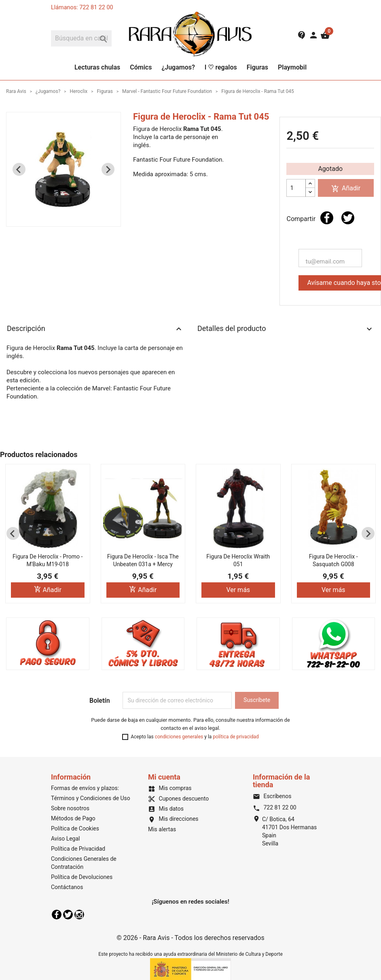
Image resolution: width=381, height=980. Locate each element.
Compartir (327, 218)
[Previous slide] (19, 169)
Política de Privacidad (78, 849)
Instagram (79, 915)
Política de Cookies (75, 828)
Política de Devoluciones (82, 877)
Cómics (141, 67)
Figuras (257, 67)
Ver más (238, 590)
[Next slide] (108, 169)
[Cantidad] (296, 188)
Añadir (346, 189)
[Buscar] (81, 38)
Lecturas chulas (97, 67)
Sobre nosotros (70, 808)
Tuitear (348, 218)
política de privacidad (236, 737)
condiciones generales (179, 737)
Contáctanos (67, 887)
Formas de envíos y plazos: (85, 788)
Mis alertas (162, 829)
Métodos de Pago (73, 818)
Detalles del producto (286, 329)
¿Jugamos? (178, 67)
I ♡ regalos (221, 67)
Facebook (57, 915)
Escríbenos (272, 796)
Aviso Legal (66, 839)
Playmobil (292, 67)
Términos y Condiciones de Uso (91, 798)
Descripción (95, 329)
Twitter (68, 915)
